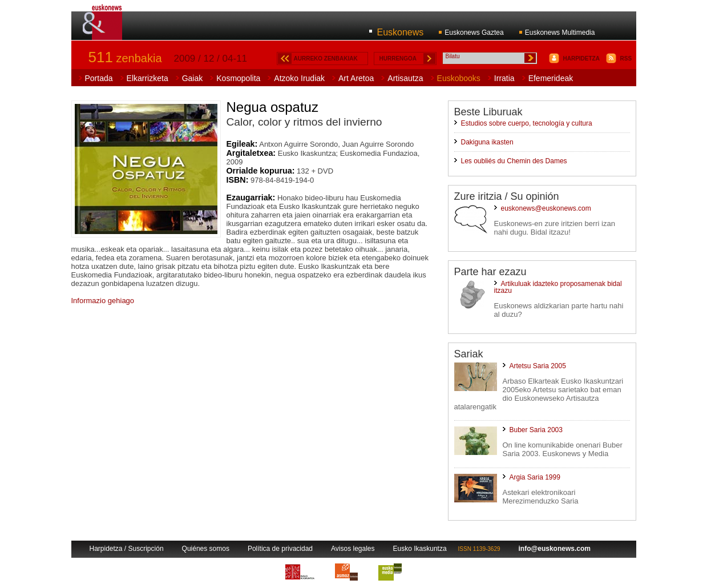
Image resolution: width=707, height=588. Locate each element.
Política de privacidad (280, 549)
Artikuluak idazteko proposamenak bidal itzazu (558, 287)
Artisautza (405, 78)
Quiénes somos (206, 549)
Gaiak (193, 78)
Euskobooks (459, 78)
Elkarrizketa (148, 78)
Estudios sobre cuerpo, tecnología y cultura (527, 123)
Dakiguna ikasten (487, 142)
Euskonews (401, 32)
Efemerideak (551, 78)
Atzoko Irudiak (299, 78)
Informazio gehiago (103, 301)
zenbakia (125, 58)
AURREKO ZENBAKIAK (326, 59)
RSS (626, 59)
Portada (99, 78)
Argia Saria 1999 (535, 477)
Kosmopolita (238, 78)
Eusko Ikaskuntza (420, 549)
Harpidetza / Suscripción (127, 549)
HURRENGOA (398, 59)
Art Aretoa (356, 78)
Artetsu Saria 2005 (538, 366)
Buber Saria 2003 (536, 430)
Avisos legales (353, 549)
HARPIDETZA (581, 59)
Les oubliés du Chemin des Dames (514, 161)
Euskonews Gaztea (474, 33)
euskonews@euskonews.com (546, 208)
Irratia (504, 78)
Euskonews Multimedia (560, 33)
